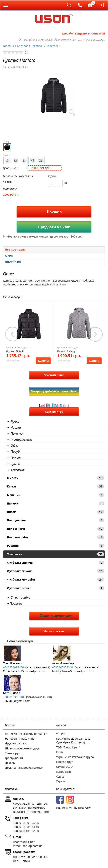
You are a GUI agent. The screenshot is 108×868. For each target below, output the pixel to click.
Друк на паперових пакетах (24, 768)
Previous (13, 334)
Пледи (56, 512)
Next (95, 334)
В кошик (54, 211)
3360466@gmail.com (17, 701)
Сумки (15, 464)
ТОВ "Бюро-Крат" (68, 747)
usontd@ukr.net (24, 842)
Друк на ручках (15, 743)
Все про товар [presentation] (15, 249)
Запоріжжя (63, 772)
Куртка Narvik (15, 351)
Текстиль (18, 470)
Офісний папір (54, 375)
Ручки (15, 422)
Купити (43, 361)
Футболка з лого (56, 588)
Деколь (10, 763)
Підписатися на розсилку (73, 808)
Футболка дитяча (56, 563)
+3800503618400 (14, 697)
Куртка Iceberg (66, 351)
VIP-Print (62, 734)
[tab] (54, 249)
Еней (59, 752)
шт (65, 183)
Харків (60, 781)
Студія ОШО (64, 767)
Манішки (56, 495)
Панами (56, 503)
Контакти (12, 789)
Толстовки (56, 554)
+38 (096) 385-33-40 (26, 827)
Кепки (56, 486)
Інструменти (21, 440)
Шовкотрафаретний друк (22, 748)
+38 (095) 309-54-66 (26, 823)
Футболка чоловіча (56, 579)
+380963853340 (62, 667)
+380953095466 (13, 667)
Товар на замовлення (56, 616)
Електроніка (20, 598)
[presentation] (54, 256)
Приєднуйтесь (66, 789)
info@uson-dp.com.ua (28, 846)
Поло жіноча (56, 529)
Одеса (60, 776)
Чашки (16, 428)
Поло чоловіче (56, 537)
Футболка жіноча (56, 571)
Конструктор (54, 412)
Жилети (56, 478)
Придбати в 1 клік (54, 227)
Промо (16, 458)
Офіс (14, 446)
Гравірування (14, 758)
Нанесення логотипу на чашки (26, 734)
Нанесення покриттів (20, 739)
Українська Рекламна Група (75, 757)
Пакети (17, 434)
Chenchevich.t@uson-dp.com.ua (25, 671)
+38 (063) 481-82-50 (26, 831)
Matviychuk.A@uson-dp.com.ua (73, 671)
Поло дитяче (56, 520)
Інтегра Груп (65, 762)
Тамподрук (12, 753)
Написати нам (54, 631)
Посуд (15, 452)
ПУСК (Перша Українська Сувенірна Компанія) (73, 740)
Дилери (61, 725)
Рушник (56, 546)
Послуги (16, 604)
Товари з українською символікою (54, 391)
